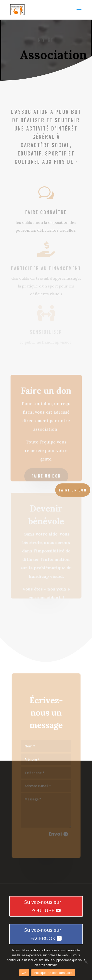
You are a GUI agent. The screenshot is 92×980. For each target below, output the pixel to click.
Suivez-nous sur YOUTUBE (43, 906)
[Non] (86, 962)
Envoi (55, 832)
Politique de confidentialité (53, 973)
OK (24, 973)
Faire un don (46, 475)
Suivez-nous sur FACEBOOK (43, 934)
